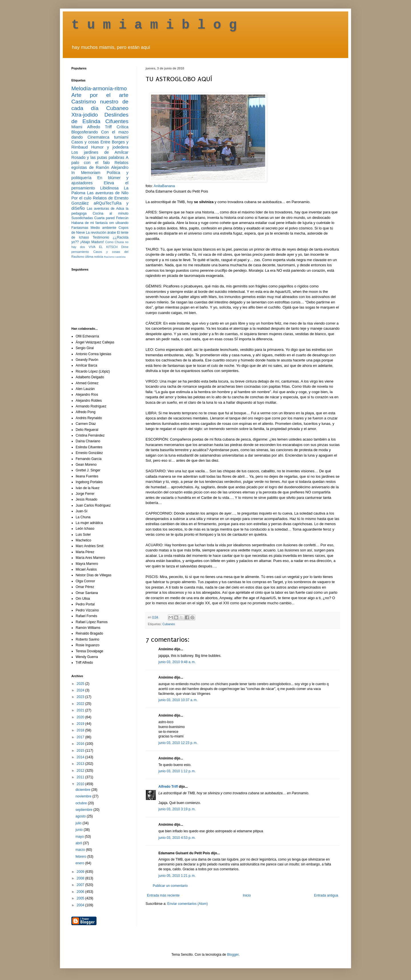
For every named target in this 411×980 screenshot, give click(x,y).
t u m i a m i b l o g (154, 25)
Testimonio (101, 237)
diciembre (83, 790)
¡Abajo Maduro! (92, 242)
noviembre (84, 796)
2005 (81, 898)
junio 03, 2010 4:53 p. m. (177, 838)
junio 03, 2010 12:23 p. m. (178, 743)
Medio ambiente (103, 228)
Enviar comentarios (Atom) (188, 904)
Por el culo (81, 198)
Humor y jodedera (110, 147)
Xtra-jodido (85, 115)
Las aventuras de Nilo (108, 193)
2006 (81, 892)
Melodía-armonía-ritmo (99, 88)
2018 (81, 730)
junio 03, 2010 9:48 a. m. (177, 662)
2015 (81, 751)
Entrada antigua (326, 895)
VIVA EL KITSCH (103, 247)
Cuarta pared (104, 218)
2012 (81, 771)
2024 (81, 690)
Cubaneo (169, 624)
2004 (81, 905)
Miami (77, 127)
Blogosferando (85, 132)
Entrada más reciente (163, 895)
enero (80, 863)
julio (79, 823)
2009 (81, 872)
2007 (81, 885)
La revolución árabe (101, 233)
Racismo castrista (115, 257)
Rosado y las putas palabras (98, 157)
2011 (81, 777)
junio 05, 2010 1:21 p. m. (177, 876)
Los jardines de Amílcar (100, 152)
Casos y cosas (85, 142)
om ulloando (119, 223)
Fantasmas (80, 228)
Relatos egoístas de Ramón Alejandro (100, 165)
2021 (81, 710)
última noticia (94, 257)
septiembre (84, 810)
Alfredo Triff (168, 787)
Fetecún (122, 218)
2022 (81, 704)
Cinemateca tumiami (108, 137)
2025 (81, 684)
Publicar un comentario (170, 886)
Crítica (122, 127)
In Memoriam (86, 173)
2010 (81, 784)
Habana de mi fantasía (89, 223)
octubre (81, 803)
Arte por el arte (100, 95)
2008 (81, 878)
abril (79, 843)
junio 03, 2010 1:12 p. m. (177, 771)
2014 (81, 757)
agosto (81, 816)
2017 (81, 737)
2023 (81, 697)
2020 (81, 717)
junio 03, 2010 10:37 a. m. (178, 700)
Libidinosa (109, 188)
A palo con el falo (100, 160)
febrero (81, 857)
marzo (81, 850)
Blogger (233, 955)
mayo (80, 837)
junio (79, 830)
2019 (81, 724)
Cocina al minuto (111, 213)
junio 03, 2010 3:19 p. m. (177, 809)
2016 (81, 744)
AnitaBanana (164, 186)
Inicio (247, 895)
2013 (81, 764)
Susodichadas (82, 218)
